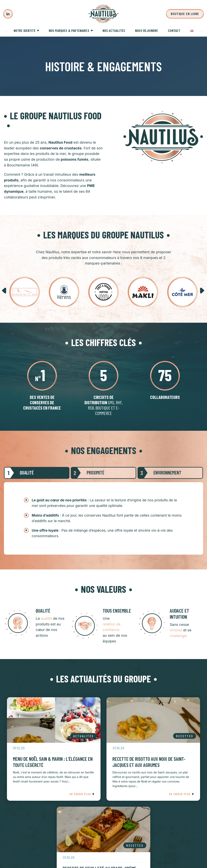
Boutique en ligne (185, 14)
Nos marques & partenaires (69, 30)
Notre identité (25, 30)
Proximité (88, 473)
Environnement (160, 473)
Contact (174, 30)
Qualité (19, 473)
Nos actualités (114, 30)
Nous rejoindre (147, 30)
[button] (4, 291)
